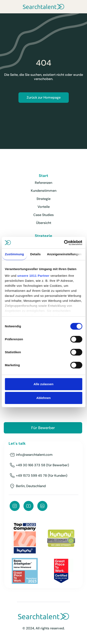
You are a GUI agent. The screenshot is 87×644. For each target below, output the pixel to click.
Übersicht (44, 223)
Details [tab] (35, 254)
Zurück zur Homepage (44, 97)
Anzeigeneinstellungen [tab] (64, 254)
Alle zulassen (43, 384)
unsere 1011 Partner (33, 276)
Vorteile (44, 207)
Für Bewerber (43, 428)
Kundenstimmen (44, 191)
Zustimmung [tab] (14, 254)
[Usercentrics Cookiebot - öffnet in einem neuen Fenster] (64, 243)
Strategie (43, 199)
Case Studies (43, 215)
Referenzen (43, 183)
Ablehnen (43, 398)
